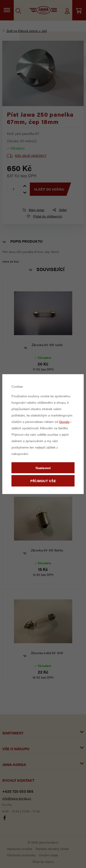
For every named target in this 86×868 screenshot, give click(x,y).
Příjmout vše (43, 481)
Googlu (64, 422)
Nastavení (43, 468)
